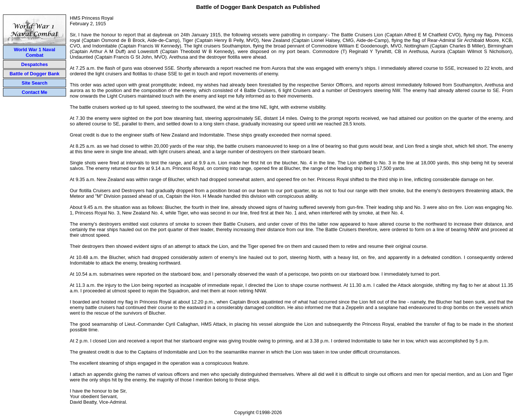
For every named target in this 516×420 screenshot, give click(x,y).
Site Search (35, 83)
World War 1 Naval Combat (35, 52)
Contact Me (35, 92)
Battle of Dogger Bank (35, 74)
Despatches (35, 64)
